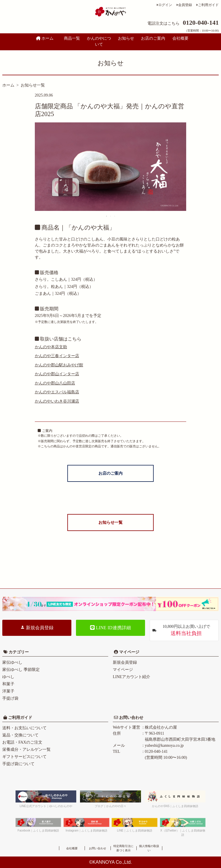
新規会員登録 (37, 628)
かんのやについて (99, 41)
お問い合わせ (131, 718)
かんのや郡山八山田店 (55, 383)
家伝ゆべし (12, 662)
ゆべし (8, 677)
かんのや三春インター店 (57, 356)
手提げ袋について (18, 764)
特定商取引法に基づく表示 (123, 848)
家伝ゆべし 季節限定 (21, 670)
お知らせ (126, 38)
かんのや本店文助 (51, 347)
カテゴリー (19, 652)
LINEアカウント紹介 (132, 677)
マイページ (129, 652)
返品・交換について (20, 735)
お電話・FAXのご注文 (22, 742)
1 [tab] (107, 216)
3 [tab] (115, 216)
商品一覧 (72, 38)
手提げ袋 (10, 698)
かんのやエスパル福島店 (57, 392)
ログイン (165, 5)
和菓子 (8, 684)
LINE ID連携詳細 (110, 628)
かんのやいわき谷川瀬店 (57, 401)
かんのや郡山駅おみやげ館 (59, 365)
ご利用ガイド (208, 5)
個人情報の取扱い (149, 848)
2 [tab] (111, 216)
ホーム (45, 38)
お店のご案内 (153, 38)
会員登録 (185, 5)
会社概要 (180, 38)
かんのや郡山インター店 (57, 374)
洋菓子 (8, 691)
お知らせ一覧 (33, 85)
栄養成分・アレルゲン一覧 (26, 749)
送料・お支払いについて (24, 728)
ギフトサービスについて (24, 757)
